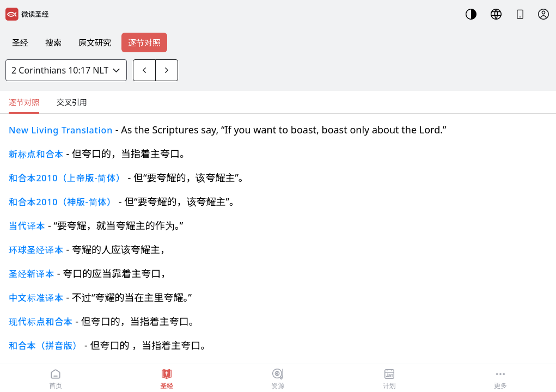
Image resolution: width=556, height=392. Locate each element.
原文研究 (95, 42)
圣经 (20, 42)
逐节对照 (144, 42)
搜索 (53, 42)
